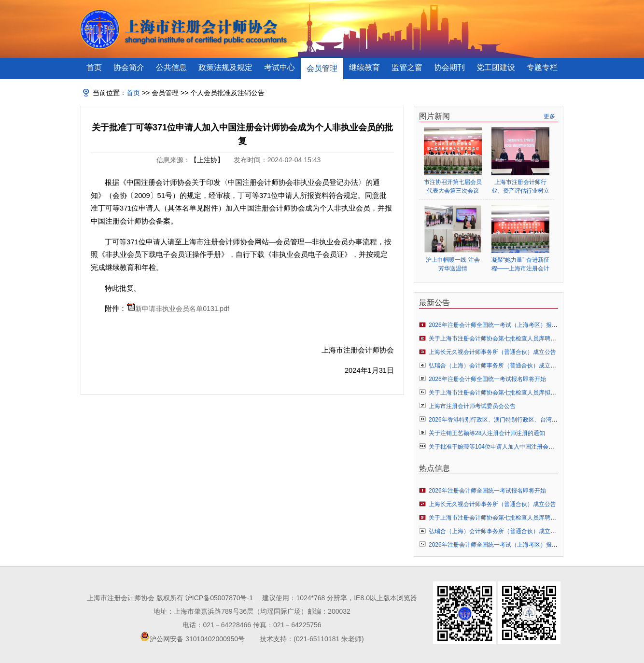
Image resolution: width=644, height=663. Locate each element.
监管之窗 (407, 67)
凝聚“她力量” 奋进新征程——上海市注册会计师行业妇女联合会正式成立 (520, 264)
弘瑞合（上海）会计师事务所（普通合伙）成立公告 (495, 366)
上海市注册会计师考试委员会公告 (472, 406)
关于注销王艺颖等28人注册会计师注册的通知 (487, 433)
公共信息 (171, 67)
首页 (94, 67)
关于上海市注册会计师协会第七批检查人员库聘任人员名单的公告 (513, 339)
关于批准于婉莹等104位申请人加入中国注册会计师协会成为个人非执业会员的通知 (535, 447)
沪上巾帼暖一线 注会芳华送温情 (453, 264)
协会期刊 (449, 67)
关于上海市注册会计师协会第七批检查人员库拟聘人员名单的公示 (513, 393)
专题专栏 (542, 67)
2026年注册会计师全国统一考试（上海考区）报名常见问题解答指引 (516, 325)
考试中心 (280, 67)
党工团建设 (496, 67)
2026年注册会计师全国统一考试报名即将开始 (487, 379)
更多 (549, 116)
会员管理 (322, 68)
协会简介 (129, 67)
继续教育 (364, 67)
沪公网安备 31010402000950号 (197, 639)
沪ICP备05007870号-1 (219, 598)
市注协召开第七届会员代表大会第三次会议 (453, 186)
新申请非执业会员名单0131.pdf (182, 309)
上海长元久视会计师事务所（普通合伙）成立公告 (492, 352)
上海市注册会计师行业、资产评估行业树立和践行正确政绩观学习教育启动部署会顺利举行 (520, 187)
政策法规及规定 (225, 67)
